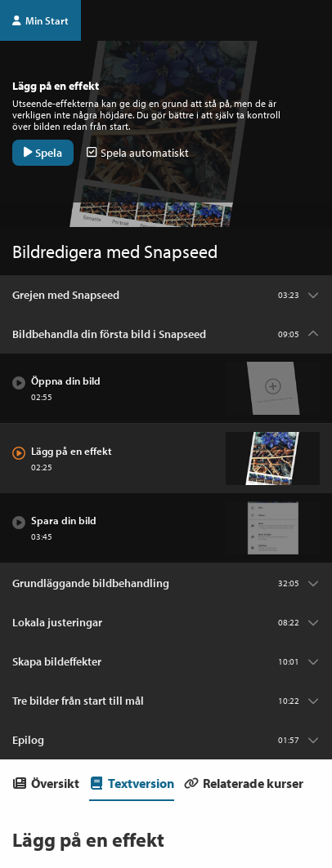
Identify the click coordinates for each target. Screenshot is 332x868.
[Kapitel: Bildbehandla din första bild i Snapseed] (166, 334)
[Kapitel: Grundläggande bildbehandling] (166, 583)
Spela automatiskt (138, 153)
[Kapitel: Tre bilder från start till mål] (166, 701)
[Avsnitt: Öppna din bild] (166, 389)
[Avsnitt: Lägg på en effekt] (166, 458)
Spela (43, 153)
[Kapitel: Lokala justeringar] (166, 622)
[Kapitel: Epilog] (166, 740)
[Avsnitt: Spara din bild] (166, 528)
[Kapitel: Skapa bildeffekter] (166, 661)
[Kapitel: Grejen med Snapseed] (166, 295)
